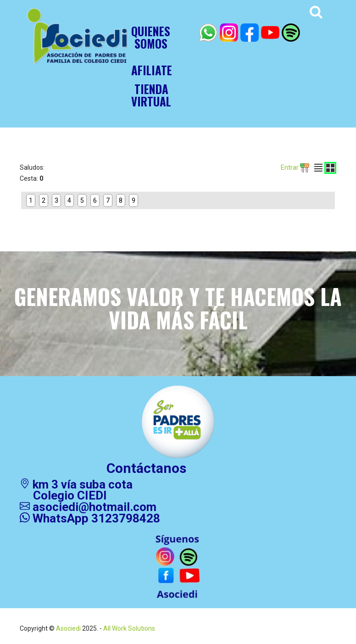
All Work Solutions (128, 628)
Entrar (295, 167)
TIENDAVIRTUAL (151, 95)
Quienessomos (151, 37)
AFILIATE (152, 70)
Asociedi (68, 628)
